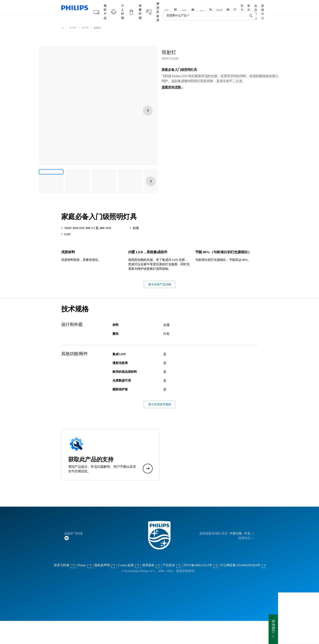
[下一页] (148, 103)
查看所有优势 (171, 79)
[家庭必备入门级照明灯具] (51, 173)
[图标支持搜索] (251, 8)
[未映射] (75, 20)
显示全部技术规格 (160, 428)
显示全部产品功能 (160, 308)
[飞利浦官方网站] (65, 20)
